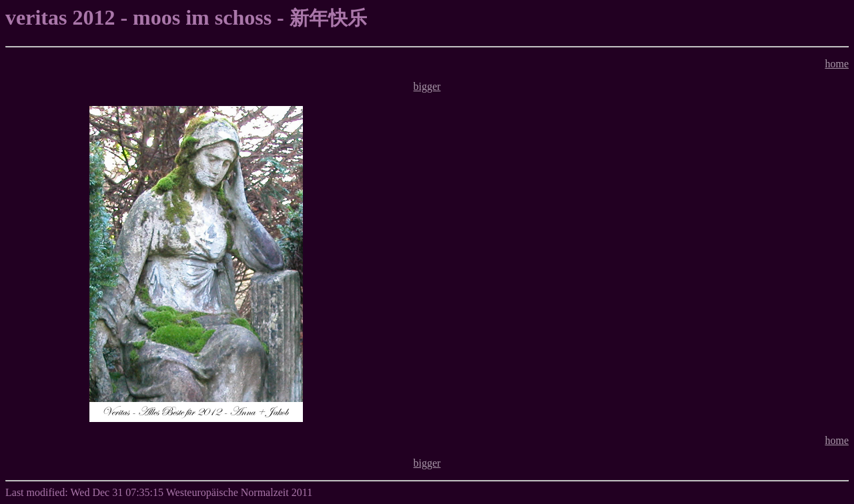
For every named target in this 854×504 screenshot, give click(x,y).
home (837, 64)
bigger (427, 86)
